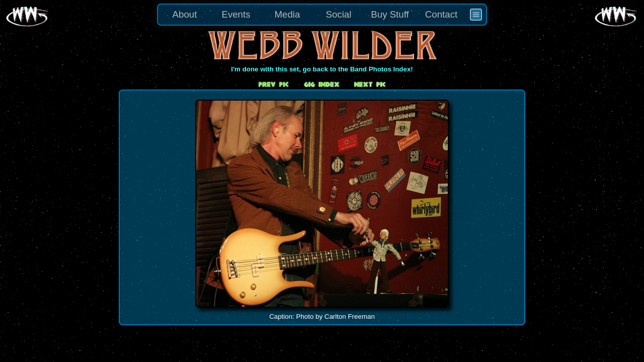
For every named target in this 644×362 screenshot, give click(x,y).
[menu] (322, 15)
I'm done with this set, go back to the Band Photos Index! (322, 69)
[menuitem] (476, 15)
